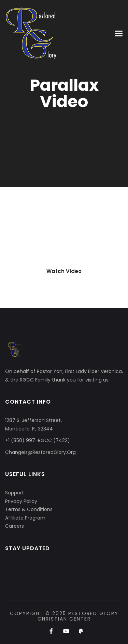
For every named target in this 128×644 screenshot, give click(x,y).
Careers (15, 526)
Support (15, 493)
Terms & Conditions (29, 509)
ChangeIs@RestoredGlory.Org (40, 452)
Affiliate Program (25, 518)
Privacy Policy (21, 501)
